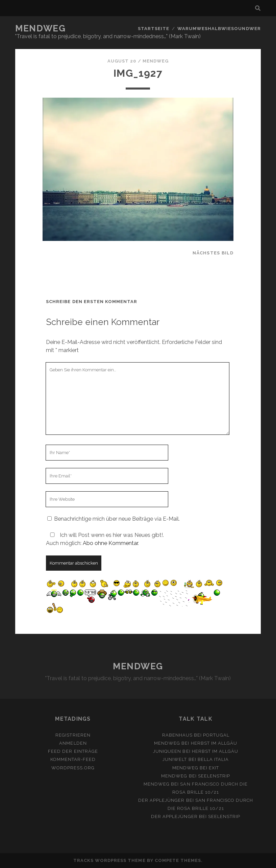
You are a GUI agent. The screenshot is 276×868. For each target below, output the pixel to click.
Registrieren (73, 735)
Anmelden (73, 743)
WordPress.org (73, 768)
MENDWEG (40, 28)
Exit (214, 768)
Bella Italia (213, 759)
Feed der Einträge (73, 751)
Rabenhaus (177, 735)
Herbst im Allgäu (214, 743)
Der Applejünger (161, 800)
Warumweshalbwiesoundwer (219, 29)
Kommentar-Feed (73, 759)
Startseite (154, 29)
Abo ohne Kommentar (110, 543)
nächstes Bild (213, 253)
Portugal (216, 735)
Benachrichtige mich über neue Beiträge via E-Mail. (117, 519)
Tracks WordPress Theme (109, 860)
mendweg (156, 61)
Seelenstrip (214, 776)
